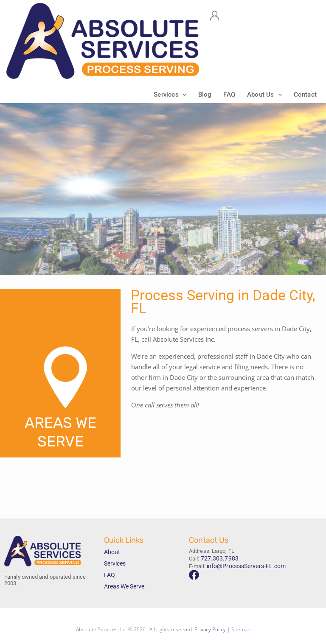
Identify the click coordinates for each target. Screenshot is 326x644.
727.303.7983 (217, 559)
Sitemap (241, 630)
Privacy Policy (210, 630)
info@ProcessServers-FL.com (243, 565)
